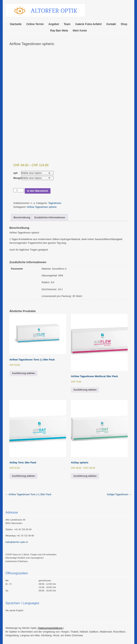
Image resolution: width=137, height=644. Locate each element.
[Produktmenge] (18, 190)
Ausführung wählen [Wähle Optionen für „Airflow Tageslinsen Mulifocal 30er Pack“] (85, 390)
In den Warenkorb (38, 191)
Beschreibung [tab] (22, 217)
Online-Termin (35, 24)
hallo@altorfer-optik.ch (17, 542)
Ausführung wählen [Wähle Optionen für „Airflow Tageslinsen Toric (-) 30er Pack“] (23, 373)
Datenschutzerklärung (50, 628)
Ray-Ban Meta (59, 30)
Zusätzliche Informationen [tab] (50, 217)
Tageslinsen (55, 203)
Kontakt (111, 24)
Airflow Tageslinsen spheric (42, 207)
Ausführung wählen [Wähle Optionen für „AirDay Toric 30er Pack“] (23, 476)
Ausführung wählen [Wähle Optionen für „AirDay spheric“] (85, 476)
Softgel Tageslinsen (119, 494)
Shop (124, 24)
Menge (17, 178)
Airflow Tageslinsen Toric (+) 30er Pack (28, 494)
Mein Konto (80, 30)
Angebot (54, 24)
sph (15, 173)
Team (67, 24)
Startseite (16, 24)
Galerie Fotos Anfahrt (88, 24)
